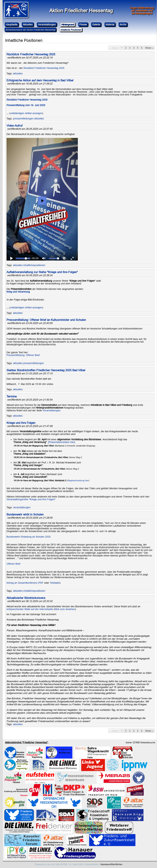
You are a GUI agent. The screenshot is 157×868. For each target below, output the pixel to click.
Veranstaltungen (47, 24)
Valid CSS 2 (78, 864)
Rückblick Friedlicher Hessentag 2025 (31, 54)
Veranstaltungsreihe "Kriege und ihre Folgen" (31, 499)
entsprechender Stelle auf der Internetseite (30, 609)
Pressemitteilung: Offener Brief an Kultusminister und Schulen (46, 320)
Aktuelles (28, 24)
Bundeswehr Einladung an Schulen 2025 (29, 537)
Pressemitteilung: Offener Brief (23, 355)
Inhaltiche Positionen (71, 30)
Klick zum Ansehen (65, 609)
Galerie (96, 24)
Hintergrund (68, 24)
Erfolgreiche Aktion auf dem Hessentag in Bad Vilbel (40, 80)
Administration (92, 864)
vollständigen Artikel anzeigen (26, 113)
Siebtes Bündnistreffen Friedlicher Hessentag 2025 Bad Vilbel (46, 370)
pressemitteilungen (23, 119)
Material (110, 24)
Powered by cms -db (44, 864)
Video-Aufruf (14, 126)
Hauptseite (12, 24)
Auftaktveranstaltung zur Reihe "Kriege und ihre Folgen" (42, 272)
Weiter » (149, 48)
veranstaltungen (22, 507)
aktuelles (18, 73)
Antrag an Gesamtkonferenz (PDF (25, 583)
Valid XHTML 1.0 (63, 864)
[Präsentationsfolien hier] (62, 442)
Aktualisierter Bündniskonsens (26, 598)
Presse (83, 24)
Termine (12, 396)
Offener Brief (13, 564)
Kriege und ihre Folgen (21, 423)
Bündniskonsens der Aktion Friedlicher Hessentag (30, 30)
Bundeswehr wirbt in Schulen (25, 515)
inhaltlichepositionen (34, 265)
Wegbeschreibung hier (78, 480)
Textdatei (55, 583)
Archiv (123, 24)
